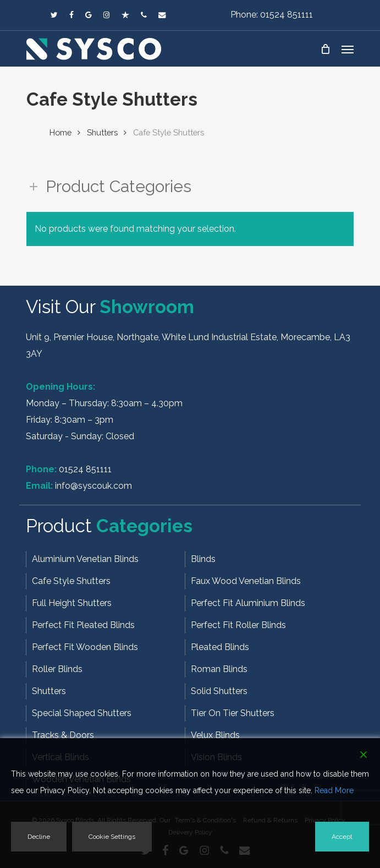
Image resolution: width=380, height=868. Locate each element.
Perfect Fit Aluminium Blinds (248, 603)
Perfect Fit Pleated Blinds (83, 625)
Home (60, 132)
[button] (348, 49)
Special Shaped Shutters (82, 713)
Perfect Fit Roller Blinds (238, 625)
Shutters (102, 132)
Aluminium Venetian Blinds (85, 559)
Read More (334, 790)
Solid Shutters (219, 691)
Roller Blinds (57, 669)
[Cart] (326, 49)
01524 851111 (85, 469)
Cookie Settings (112, 837)
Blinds (203, 559)
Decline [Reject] (39, 837)
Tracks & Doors (63, 735)
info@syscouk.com (93, 486)
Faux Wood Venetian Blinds (246, 581)
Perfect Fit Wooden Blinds (85, 647)
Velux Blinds (215, 735)
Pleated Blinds (220, 647)
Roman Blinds (219, 669)
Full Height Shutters (72, 603)
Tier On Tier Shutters (233, 713)
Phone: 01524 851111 (272, 15)
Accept (342, 837)
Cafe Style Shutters (71, 581)
